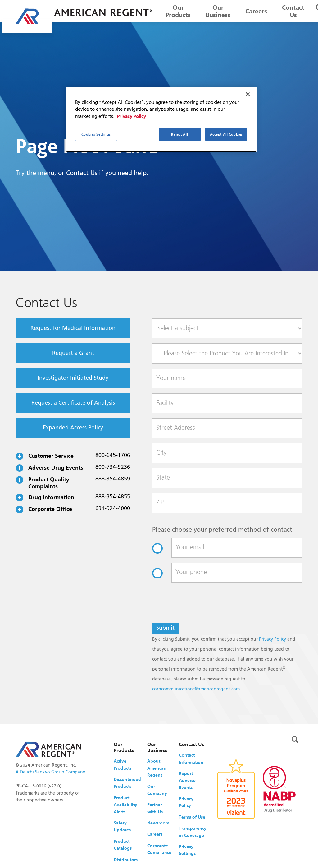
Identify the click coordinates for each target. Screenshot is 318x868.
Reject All (179, 134)
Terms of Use (192, 817)
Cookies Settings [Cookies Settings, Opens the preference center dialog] (96, 134)
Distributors (126, 860)
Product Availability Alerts (125, 805)
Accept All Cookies (226, 134)
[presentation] (199, 606)
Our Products (178, 11)
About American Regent (157, 768)
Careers (256, 11)
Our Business (218, 11)
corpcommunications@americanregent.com (196, 689)
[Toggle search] (295, 740)
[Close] (248, 94)
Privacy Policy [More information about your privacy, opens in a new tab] (132, 116)
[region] (161, 119)
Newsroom (158, 823)
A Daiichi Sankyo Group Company (50, 772)
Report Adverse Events (187, 780)
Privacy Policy (273, 639)
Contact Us (293, 11)
